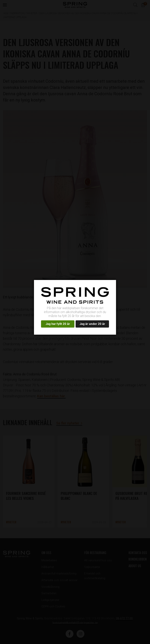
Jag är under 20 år (92, 324)
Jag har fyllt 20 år (58, 324)
